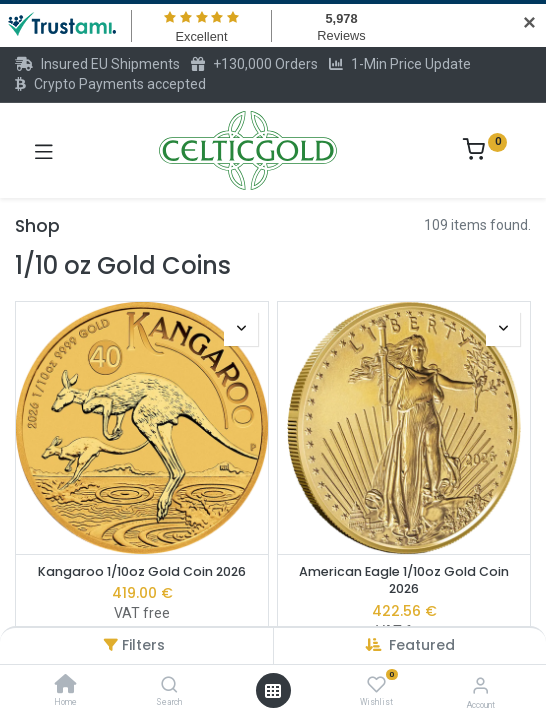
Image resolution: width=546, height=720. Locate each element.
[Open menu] (273, 691)
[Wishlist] (376, 685)
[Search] (169, 686)
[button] (422, 645)
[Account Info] (480, 685)
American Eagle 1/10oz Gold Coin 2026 (404, 580)
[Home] (66, 686)
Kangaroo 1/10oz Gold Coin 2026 (142, 571)
